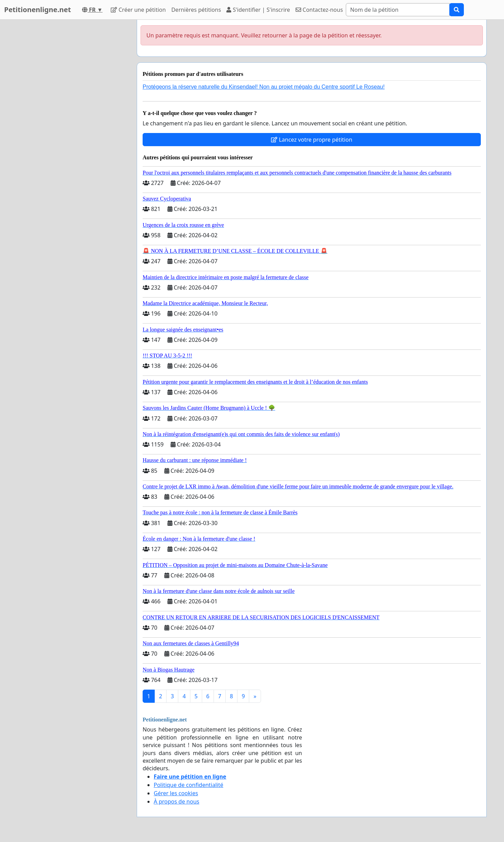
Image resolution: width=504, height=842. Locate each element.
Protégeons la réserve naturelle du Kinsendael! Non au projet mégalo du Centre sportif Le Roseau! (264, 87)
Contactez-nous (319, 10)
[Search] (398, 10)
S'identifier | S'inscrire (258, 10)
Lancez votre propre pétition (312, 140)
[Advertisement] (69, 124)
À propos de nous (177, 801)
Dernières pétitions (196, 10)
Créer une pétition (138, 10)
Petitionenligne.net (38, 10)
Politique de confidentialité (188, 785)
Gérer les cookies (176, 793)
